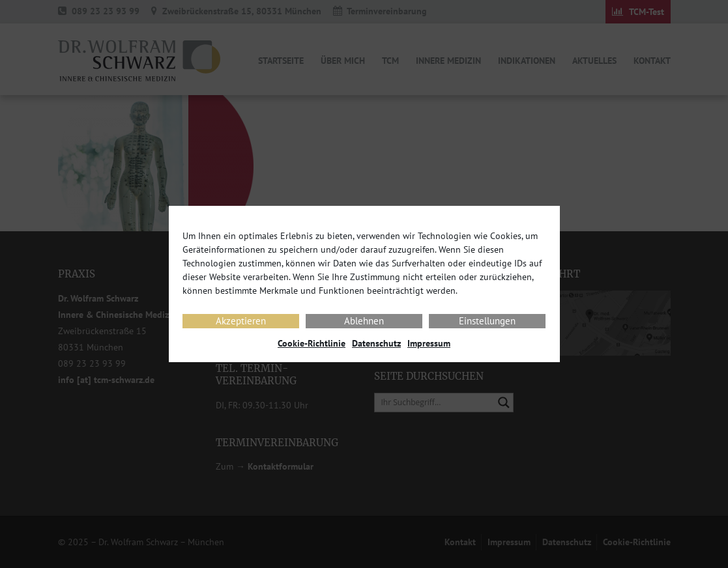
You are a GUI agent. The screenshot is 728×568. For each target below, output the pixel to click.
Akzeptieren (241, 321)
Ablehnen (364, 321)
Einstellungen (487, 321)
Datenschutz (376, 343)
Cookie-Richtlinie (312, 343)
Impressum (429, 343)
